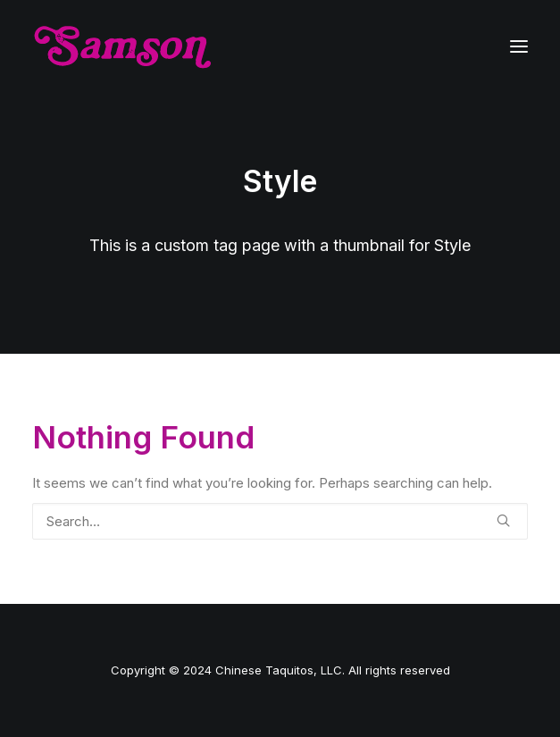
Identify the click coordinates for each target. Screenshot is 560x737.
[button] (519, 46)
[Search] (280, 521)
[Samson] (122, 46)
